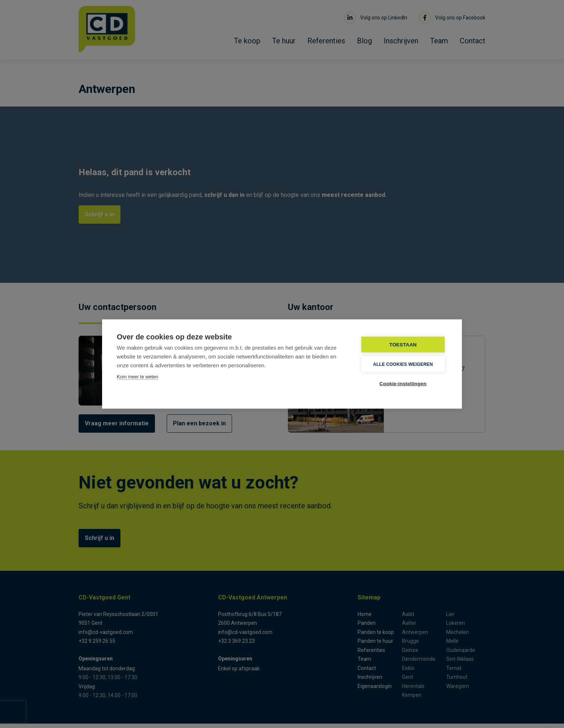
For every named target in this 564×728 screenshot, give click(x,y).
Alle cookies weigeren (403, 364)
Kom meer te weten (138, 377)
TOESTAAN (403, 345)
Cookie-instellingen (403, 384)
